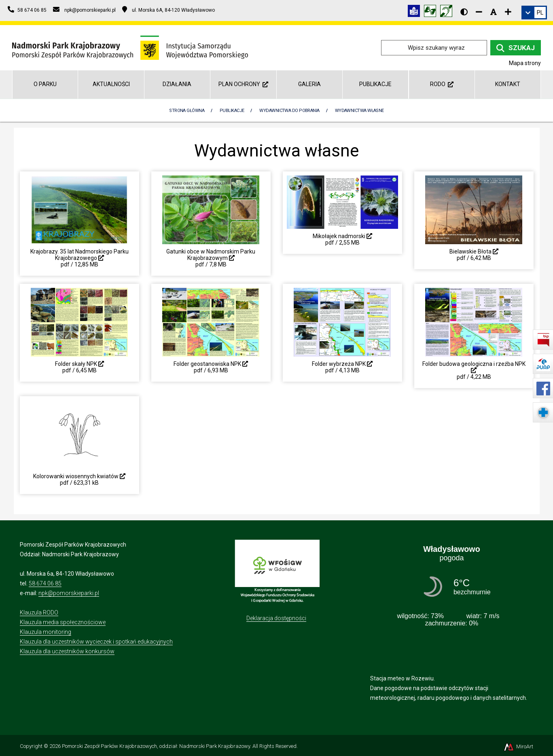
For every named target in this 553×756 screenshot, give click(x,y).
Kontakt (508, 84)
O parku (45, 84)
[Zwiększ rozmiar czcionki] (508, 12)
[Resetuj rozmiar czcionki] (494, 12)
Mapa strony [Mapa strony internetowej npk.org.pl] (525, 63)
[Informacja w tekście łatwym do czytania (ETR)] (416, 12)
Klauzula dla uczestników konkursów (67, 651)
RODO (442, 84)
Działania (177, 84)
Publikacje (375, 84)
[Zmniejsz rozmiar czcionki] (479, 12)
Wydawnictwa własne (359, 111)
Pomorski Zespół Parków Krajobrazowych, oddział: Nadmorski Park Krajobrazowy (156, 746)
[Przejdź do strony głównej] (130, 47)
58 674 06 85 (45, 583)
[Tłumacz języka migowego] (432, 12)
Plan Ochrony (243, 84)
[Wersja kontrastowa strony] (464, 12)
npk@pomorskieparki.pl (69, 593)
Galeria (309, 84)
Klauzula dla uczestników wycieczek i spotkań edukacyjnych (96, 642)
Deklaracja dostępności (276, 618)
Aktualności (111, 84)
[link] (534, 13)
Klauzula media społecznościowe (63, 622)
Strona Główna (187, 111)
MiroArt (518, 746)
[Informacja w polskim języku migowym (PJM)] (448, 12)
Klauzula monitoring (46, 632)
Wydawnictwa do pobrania (289, 111)
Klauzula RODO (39, 612)
